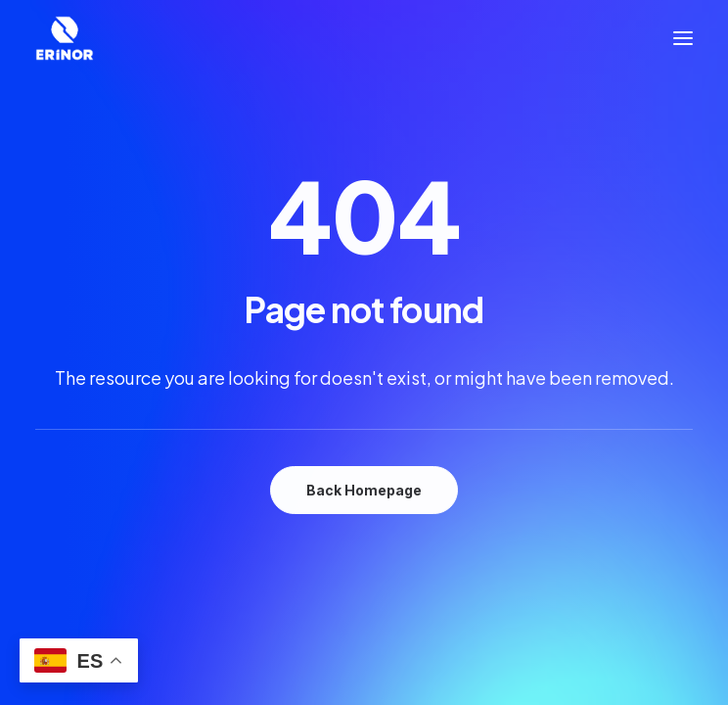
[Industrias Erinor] (65, 38)
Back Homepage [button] (364, 490)
